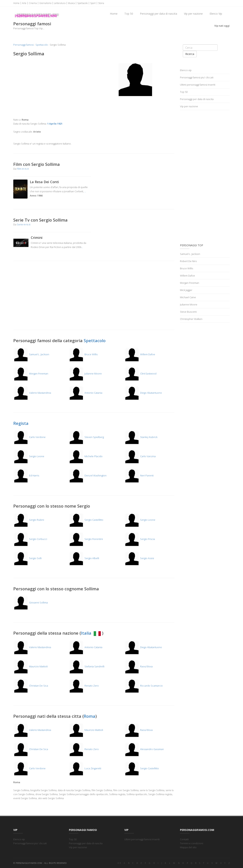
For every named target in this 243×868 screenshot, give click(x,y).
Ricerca (190, 54)
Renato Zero (84, 686)
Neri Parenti (139, 475)
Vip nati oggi (222, 26)
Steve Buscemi (188, 312)
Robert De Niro (188, 261)
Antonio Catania (86, 393)
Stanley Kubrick (141, 437)
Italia (91, 633)
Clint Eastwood (140, 374)
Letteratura (60, 3)
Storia (101, 3)
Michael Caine (188, 297)
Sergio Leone (29, 456)
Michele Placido (86, 456)
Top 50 (129, 14)
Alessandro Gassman (144, 749)
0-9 (119, 863)
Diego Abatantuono (143, 393)
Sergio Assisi (139, 558)
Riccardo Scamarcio (144, 686)
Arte (24, 3)
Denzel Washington (88, 475)
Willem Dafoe (140, 354)
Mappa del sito (188, 847)
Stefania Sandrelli (87, 666)
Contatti (184, 839)
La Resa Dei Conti (44, 182)
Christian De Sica (31, 686)
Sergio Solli (27, 558)
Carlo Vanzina (140, 456)
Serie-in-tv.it (24, 224)
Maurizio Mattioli (30, 666)
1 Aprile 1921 (55, 124)
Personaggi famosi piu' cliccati (197, 77)
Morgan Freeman (31, 374)
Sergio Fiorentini (86, 539)
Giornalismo (45, 3)
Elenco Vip (216, 14)
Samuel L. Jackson (31, 354)
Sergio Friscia (140, 539)
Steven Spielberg (86, 437)
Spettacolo (82, 3)
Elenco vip (186, 70)
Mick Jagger (186, 290)
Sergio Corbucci (30, 539)
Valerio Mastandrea (32, 393)
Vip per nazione (193, 14)
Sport (93, 3)
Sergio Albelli (84, 558)
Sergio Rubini (29, 520)
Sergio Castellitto (86, 520)
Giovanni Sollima (31, 603)
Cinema (33, 3)
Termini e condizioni (192, 843)
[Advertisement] (52, 87)
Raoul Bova (138, 666)
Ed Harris (26, 475)
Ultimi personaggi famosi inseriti (198, 85)
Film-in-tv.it (23, 169)
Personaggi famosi (23, 45)
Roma (90, 716)
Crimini (37, 238)
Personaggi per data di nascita (159, 14)
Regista (21, 423)
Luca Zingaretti (85, 768)
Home (16, 3)
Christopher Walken (191, 319)
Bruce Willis (83, 354)
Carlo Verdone (29, 437)
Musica (71, 3)
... (85, 191)
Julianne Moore (85, 374)
